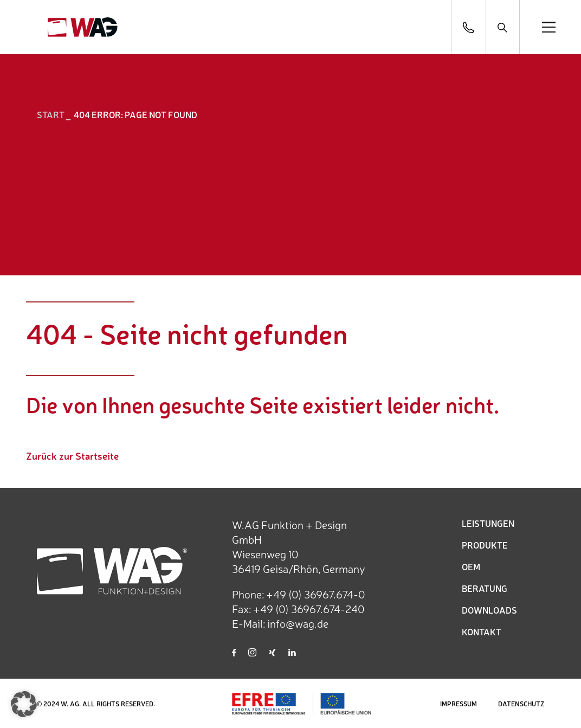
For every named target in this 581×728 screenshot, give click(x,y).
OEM (471, 566)
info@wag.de (298, 623)
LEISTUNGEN (488, 523)
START (51, 114)
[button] (24, 704)
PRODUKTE (485, 545)
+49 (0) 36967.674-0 (316, 594)
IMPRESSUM (459, 704)
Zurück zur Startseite (72, 455)
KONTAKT (482, 632)
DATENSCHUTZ (521, 704)
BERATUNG (485, 588)
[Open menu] (549, 27)
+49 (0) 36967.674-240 (309, 608)
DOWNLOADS (489, 610)
